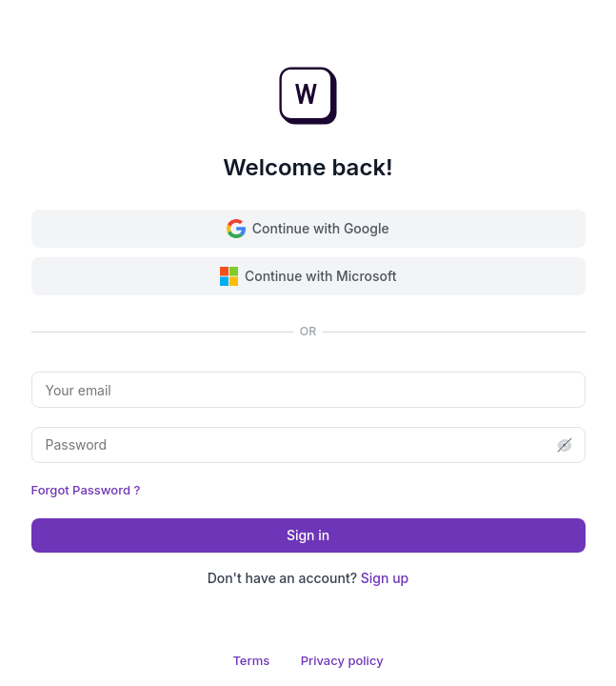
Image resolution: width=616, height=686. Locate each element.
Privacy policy (342, 660)
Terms (251, 660)
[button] (565, 445)
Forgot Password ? (86, 490)
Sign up (385, 578)
